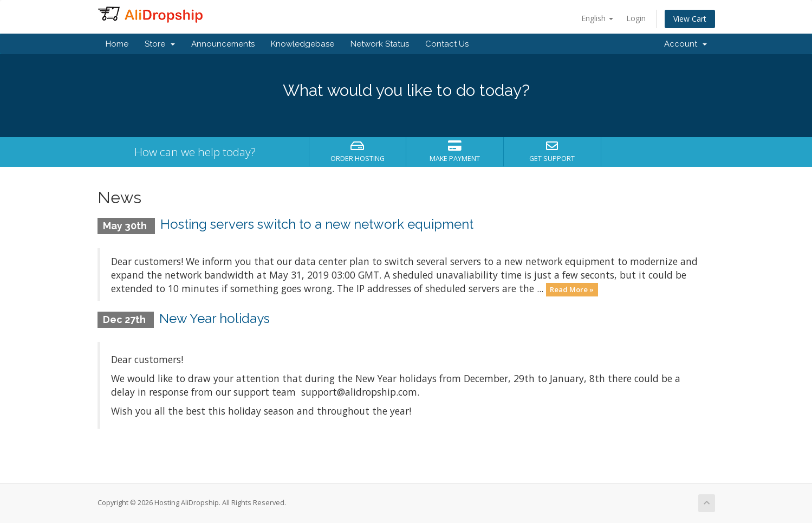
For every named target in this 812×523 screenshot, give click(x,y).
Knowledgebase (303, 44)
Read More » (572, 289)
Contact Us (447, 44)
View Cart (690, 19)
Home (117, 44)
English (597, 18)
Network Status (380, 44)
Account (686, 44)
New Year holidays (215, 318)
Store (160, 44)
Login (636, 18)
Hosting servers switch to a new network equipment (317, 224)
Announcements (223, 44)
